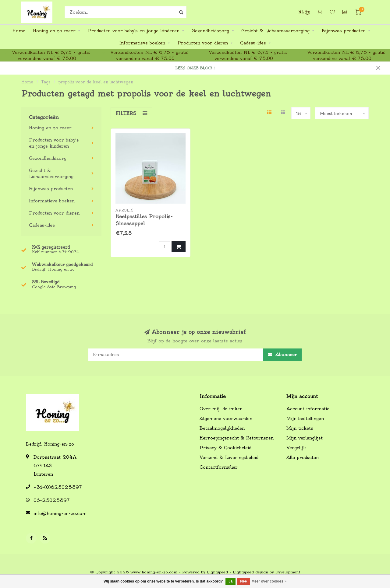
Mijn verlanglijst (305, 438)
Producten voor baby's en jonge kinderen (134, 31)
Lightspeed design (250, 572)
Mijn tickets (300, 428)
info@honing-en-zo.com (60, 513)
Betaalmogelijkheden (222, 428)
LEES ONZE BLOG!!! (195, 68)
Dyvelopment (288, 572)
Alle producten (303, 457)
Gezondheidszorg (210, 31)
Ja (230, 581)
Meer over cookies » (269, 581)
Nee (243, 581)
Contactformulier (219, 467)
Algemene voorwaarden (226, 418)
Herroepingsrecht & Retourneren (237, 438)
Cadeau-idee (253, 43)
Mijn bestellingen (305, 418)
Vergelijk (296, 448)
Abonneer (282, 355)
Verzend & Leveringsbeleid (229, 457)
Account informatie (308, 409)
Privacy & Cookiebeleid (225, 448)
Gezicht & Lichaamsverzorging (275, 31)
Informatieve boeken (142, 43)
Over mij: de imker (221, 409)
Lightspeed (217, 572)
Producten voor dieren (203, 43)
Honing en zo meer (54, 31)
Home (19, 31)
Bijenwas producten (344, 31)
